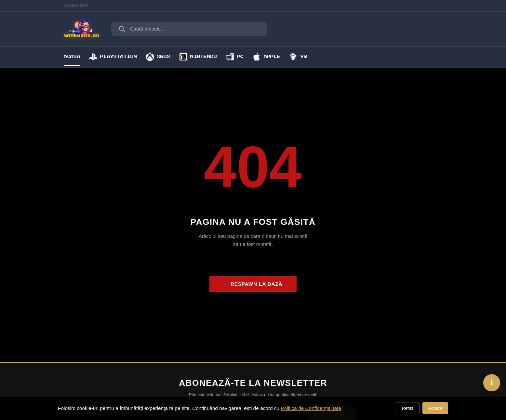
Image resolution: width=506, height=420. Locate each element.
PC (235, 57)
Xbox (158, 57)
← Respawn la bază (253, 284)
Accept (435, 408)
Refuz (408, 408)
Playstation (113, 57)
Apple (266, 57)
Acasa (72, 57)
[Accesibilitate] (492, 383)
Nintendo (198, 57)
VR (298, 57)
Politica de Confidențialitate (311, 408)
